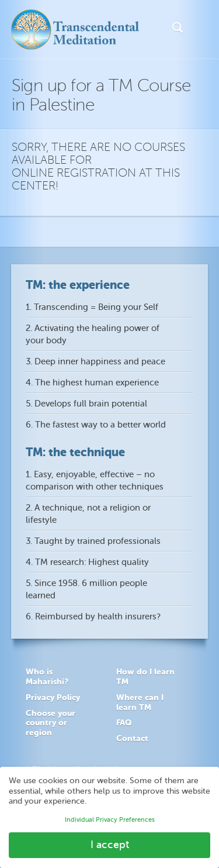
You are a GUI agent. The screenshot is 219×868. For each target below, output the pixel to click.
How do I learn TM (145, 676)
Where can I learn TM (140, 702)
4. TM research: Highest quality (87, 562)
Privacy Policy (53, 697)
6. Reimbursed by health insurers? (93, 617)
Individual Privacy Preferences (110, 820)
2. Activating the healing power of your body (93, 335)
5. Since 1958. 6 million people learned (86, 590)
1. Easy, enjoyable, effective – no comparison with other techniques (95, 481)
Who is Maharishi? (47, 676)
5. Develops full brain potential (86, 404)
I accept (110, 845)
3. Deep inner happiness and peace (95, 362)
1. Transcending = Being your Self (92, 307)
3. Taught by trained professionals (93, 541)
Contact (132, 738)
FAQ (124, 722)
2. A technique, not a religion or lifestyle (88, 514)
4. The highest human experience (92, 383)
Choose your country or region (51, 723)
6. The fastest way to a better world (96, 425)
